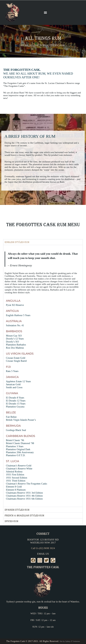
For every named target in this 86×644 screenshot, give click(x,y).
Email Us (43, 554)
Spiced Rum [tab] (11, 521)
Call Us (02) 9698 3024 (43, 548)
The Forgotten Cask (43, 567)
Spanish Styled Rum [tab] (17, 510)
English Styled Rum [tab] (17, 242)
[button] (45, 12)
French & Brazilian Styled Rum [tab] (24, 515)
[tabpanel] (43, 376)
